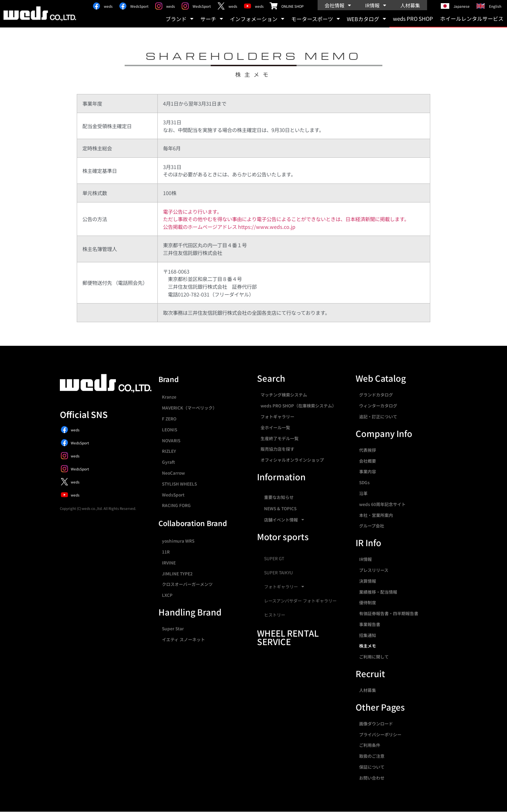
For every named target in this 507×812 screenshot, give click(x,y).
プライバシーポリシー (380, 734)
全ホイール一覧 (275, 427)
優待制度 (368, 602)
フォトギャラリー (277, 416)
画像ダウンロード (376, 723)
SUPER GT (274, 558)
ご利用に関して (374, 657)
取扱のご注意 (372, 756)
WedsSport (173, 495)
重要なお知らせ (279, 497)
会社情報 (338, 5)
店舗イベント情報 (284, 520)
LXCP (167, 595)
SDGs (364, 482)
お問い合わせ (372, 778)
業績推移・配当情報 (378, 592)
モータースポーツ (315, 19)
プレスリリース (374, 570)
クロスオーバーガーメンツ (187, 584)
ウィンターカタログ (378, 405)
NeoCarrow (173, 473)
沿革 (363, 493)
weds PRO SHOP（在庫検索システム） (298, 405)
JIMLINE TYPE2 (177, 573)
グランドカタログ (376, 395)
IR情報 (376, 5)
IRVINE (169, 563)
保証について (372, 767)
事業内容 (368, 471)
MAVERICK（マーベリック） (189, 408)
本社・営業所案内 (376, 515)
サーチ (212, 19)
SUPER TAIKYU (278, 573)
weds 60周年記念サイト (382, 504)
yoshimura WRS (178, 541)
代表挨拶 (368, 450)
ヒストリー (275, 615)
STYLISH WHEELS (179, 484)
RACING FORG (176, 505)
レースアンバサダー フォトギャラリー (300, 601)
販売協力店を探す (277, 449)
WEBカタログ (366, 19)
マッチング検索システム (284, 395)
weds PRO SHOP (413, 18)
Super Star (173, 628)
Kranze (169, 397)
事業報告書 (370, 624)
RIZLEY (169, 451)
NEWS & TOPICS (280, 508)
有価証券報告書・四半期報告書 (389, 613)
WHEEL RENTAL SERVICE (288, 637)
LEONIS (170, 429)
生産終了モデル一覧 (280, 438)
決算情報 (368, 581)
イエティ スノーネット (183, 639)
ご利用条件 (370, 745)
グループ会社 (372, 526)
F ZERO (169, 419)
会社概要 (368, 461)
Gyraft (168, 462)
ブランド (179, 19)
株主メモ (368, 646)
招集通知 (368, 635)
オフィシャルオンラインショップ (292, 460)
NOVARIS (171, 440)
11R (166, 552)
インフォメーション (257, 19)
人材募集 (410, 5)
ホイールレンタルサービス (472, 18)
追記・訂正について (378, 416)
